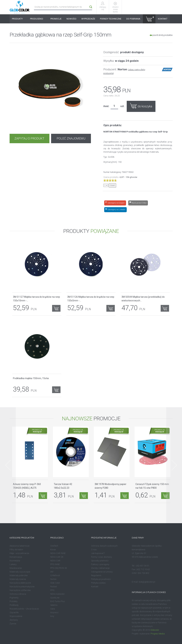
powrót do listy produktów (161, 35)
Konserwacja (16, 557)
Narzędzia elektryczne (20, 583)
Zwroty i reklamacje (100, 568)
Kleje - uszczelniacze (19, 553)
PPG (52, 590)
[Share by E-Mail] (138, 203)
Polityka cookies (98, 583)
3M (52, 572)
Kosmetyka (15, 561)
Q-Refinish (55, 575)
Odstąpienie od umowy (102, 572)
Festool (54, 587)
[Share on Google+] (115, 203)
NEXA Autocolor (57, 594)
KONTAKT (163, 19)
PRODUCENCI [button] (38, 19)
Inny (52, 616)
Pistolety (14, 601)
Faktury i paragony (100, 564)
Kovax (53, 550)
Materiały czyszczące (20, 572)
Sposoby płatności (100, 561)
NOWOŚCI (71, 19)
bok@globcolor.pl (147, 582)
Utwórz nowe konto (115, 9)
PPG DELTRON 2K (59, 568)
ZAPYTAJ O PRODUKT (29, 138)
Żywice (13, 624)
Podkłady (14, 605)
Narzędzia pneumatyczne (22, 587)
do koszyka (141, 106)
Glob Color (55, 583)
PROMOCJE (56, 19)
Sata (53, 609)
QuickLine (55, 598)
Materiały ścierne (18, 579)
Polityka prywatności (101, 579)
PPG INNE (55, 564)
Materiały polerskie (19, 575)
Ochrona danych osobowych (104, 546)
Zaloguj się (103, 8)
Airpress (54, 612)
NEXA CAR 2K (57, 557)
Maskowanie (16, 568)
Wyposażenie (16, 616)
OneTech (54, 546)
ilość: (106, 106)
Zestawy (14, 620)
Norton (53, 579)
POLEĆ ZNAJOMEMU (71, 138)
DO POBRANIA (133, 19)
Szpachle (14, 612)
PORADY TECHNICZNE (111, 19)
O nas (94, 550)
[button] (149, 19)
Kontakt (95, 587)
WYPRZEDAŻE (88, 19)
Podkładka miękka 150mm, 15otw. (31, 378)
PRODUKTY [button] (18, 19)
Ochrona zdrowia (18, 594)
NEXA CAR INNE (58, 553)
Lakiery (13, 564)
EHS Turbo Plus (58, 601)
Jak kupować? (98, 553)
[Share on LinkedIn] (115, 210)
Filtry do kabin (16, 550)
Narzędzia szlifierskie (20, 590)
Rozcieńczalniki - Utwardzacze (24, 609)
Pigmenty (14, 598)
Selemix (54, 605)
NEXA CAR (55, 561)
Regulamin (96, 575)
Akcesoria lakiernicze (19, 546)
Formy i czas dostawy (102, 557)
